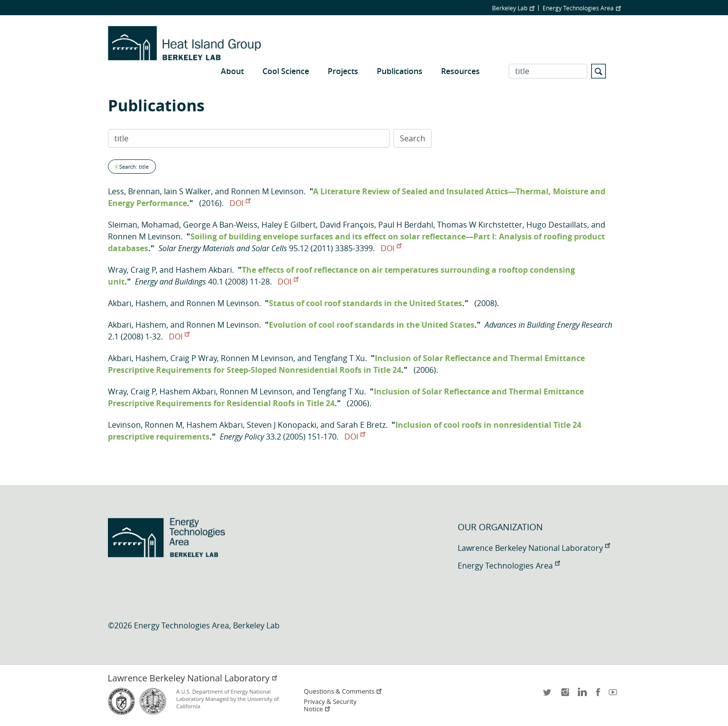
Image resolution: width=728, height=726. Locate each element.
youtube (615, 695)
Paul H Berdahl (406, 225)
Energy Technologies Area (582, 8)
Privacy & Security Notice (330, 705)
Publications (400, 71)
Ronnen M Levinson (267, 191)
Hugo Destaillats (557, 225)
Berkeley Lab (513, 8)
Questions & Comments (343, 691)
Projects (343, 71)
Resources (460, 71)
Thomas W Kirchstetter (480, 225)
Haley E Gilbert (289, 225)
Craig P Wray (194, 358)
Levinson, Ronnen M (145, 425)
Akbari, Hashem (137, 303)
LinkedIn (581, 695)
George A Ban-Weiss (220, 225)
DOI (240, 203)
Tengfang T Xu (339, 358)
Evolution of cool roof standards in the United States (372, 325)
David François (347, 225)
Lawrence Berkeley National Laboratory (534, 548)
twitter (548, 695)
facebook (598, 695)
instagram (565, 695)
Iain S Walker (187, 191)
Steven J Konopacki (282, 425)
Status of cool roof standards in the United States (365, 303)
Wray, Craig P (132, 270)
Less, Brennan (134, 191)
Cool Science (286, 71)
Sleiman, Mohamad (143, 225)
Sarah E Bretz (361, 425)
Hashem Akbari (204, 270)
